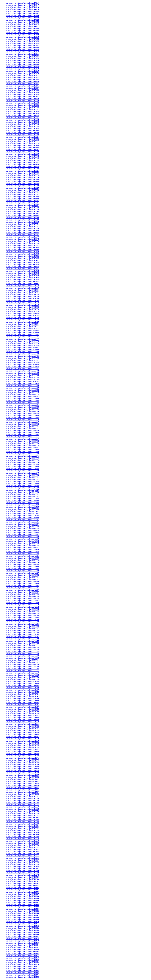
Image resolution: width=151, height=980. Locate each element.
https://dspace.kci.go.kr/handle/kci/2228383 (22, 481)
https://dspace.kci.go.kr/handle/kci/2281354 (22, 722)
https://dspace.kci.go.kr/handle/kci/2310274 (22, 875)
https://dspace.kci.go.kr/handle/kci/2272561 (22, 601)
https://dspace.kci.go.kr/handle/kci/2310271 (22, 869)
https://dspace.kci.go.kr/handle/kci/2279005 (22, 647)
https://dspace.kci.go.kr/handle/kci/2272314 (22, 541)
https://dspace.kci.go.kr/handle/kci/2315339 (22, 209)
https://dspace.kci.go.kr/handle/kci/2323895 (22, 377)
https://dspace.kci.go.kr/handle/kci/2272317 (22, 547)
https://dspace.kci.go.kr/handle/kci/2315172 (22, 77)
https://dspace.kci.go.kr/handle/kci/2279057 (22, 673)
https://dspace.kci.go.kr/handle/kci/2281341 (22, 694)
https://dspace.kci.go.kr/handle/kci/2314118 (22, 7)
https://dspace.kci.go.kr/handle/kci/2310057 (22, 807)
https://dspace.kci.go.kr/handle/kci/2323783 (22, 352)
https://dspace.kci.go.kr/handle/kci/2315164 (22, 60)
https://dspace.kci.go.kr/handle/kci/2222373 (22, 452)
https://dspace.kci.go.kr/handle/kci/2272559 (22, 596)
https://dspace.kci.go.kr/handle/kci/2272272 (22, 537)
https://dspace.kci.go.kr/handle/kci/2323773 (22, 311)
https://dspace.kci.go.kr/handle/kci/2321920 (22, 322)
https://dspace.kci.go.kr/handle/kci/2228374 (22, 462)
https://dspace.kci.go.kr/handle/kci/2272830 (22, 618)
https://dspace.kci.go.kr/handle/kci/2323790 (22, 367)
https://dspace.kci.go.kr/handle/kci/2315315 (22, 158)
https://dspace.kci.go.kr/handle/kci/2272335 (22, 586)
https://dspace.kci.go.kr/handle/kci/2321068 (22, 305)
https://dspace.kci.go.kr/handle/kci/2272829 (22, 615)
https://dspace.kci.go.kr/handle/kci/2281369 (22, 754)
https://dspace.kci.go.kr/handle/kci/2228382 (22, 479)
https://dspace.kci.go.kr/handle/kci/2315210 (22, 116)
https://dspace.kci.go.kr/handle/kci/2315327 (22, 184)
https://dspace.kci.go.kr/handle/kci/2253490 (22, 509)
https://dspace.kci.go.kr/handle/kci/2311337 (22, 894)
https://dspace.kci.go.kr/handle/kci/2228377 (22, 469)
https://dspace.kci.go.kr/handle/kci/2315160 (22, 52)
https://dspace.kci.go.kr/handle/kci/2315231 (22, 150)
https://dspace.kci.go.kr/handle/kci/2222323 (22, 388)
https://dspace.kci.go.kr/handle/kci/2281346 (22, 705)
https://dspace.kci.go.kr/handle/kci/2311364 (22, 951)
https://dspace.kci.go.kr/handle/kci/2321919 (22, 320)
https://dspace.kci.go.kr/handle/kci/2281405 (22, 788)
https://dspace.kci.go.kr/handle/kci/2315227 (22, 141)
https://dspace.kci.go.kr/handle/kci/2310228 (22, 820)
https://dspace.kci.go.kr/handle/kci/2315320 (22, 169)
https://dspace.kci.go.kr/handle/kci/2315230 (22, 148)
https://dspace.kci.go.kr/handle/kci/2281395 (22, 766)
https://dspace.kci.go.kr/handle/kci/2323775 (22, 335)
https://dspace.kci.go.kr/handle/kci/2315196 (22, 86)
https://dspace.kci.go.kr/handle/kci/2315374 (22, 230)
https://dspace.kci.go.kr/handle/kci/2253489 (22, 507)
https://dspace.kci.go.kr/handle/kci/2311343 (22, 907)
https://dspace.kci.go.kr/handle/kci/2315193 (22, 79)
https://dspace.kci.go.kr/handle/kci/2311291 (22, 881)
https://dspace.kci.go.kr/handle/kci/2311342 (22, 905)
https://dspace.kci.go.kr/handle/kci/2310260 (22, 845)
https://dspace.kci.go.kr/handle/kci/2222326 (22, 394)
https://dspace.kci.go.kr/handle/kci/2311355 (22, 932)
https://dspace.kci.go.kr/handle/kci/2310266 (22, 858)
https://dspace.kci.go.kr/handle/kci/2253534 (22, 518)
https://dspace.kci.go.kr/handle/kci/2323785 (22, 356)
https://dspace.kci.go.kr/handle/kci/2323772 (22, 330)
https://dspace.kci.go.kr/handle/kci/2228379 (22, 473)
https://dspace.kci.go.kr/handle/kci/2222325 (22, 392)
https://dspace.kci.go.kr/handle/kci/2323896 (22, 379)
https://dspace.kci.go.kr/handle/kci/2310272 (22, 871)
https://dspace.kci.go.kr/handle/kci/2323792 (22, 371)
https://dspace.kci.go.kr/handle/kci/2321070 (22, 309)
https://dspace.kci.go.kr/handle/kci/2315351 (22, 224)
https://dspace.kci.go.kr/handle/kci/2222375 (22, 456)
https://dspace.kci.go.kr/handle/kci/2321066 (22, 301)
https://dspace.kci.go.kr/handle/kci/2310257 (22, 839)
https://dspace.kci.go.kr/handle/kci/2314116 (22, 3)
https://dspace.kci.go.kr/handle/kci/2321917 (22, 316)
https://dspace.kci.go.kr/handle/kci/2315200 (22, 94)
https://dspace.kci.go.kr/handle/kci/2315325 (22, 179)
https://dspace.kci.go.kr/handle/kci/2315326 (22, 182)
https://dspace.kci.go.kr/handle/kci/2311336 (22, 892)
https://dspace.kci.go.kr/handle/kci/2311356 (22, 934)
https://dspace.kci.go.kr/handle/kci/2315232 (22, 152)
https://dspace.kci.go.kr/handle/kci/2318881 (22, 284)
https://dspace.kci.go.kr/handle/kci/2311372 (22, 968)
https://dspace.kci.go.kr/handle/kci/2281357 (22, 728)
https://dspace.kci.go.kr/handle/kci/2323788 (22, 362)
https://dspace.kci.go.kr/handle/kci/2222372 (22, 450)
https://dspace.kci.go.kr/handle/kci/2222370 (22, 445)
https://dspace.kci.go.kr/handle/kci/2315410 (22, 267)
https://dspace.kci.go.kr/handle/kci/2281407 (22, 792)
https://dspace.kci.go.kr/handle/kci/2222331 (22, 405)
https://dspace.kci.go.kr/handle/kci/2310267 (22, 860)
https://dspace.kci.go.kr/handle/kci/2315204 (22, 103)
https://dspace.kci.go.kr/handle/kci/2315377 (22, 237)
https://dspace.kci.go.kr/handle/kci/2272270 (22, 532)
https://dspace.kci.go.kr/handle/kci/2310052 (22, 796)
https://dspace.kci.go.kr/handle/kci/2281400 (22, 777)
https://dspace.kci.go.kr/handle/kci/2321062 (22, 292)
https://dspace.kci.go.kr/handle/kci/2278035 (22, 624)
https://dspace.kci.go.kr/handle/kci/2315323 (22, 175)
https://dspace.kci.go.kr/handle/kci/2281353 (22, 720)
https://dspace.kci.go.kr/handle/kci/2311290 (22, 879)
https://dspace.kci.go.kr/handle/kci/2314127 (22, 26)
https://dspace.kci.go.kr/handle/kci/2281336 (22, 683)
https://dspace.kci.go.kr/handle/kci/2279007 (22, 652)
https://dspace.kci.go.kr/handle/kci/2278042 (22, 639)
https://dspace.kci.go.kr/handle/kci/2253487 (22, 503)
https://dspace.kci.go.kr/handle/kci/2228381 (22, 477)
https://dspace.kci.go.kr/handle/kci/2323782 (22, 350)
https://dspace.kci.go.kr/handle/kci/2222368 (22, 441)
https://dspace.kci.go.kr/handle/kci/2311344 (22, 909)
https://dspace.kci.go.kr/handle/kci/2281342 (22, 696)
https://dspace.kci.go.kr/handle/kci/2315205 (22, 105)
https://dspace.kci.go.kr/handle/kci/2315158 (22, 48)
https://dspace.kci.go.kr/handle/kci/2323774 (22, 333)
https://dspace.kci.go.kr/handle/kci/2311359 (22, 941)
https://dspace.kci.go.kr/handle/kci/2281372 (22, 760)
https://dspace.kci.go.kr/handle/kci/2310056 (22, 805)
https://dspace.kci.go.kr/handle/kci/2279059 (22, 677)
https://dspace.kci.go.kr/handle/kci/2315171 (22, 75)
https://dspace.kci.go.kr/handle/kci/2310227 (22, 817)
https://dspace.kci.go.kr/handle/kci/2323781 (22, 347)
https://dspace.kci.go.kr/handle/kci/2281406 (22, 790)
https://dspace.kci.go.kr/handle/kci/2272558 (22, 594)
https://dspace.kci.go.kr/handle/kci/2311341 (22, 903)
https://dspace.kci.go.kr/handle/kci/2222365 (22, 435)
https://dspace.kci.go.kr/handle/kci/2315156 (22, 43)
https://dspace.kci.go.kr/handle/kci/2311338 (22, 896)
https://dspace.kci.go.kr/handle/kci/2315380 (22, 243)
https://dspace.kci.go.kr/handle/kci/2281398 (22, 773)
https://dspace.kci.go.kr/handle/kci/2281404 (22, 786)
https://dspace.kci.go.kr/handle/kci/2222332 (22, 407)
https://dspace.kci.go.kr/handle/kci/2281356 (22, 726)
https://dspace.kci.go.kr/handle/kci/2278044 (22, 643)
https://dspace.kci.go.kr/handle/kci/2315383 (22, 250)
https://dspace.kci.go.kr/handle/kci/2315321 (22, 171)
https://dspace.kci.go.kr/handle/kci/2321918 (22, 318)
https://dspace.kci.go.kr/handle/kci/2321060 (22, 288)
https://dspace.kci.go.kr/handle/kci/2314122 (22, 16)
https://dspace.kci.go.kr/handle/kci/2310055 (22, 803)
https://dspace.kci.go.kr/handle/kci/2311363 (22, 949)
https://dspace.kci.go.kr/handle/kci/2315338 (22, 207)
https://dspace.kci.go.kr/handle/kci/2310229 (22, 822)
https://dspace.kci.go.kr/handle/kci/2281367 (22, 749)
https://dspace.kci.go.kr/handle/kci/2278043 (22, 641)
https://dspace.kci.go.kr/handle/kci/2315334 (22, 199)
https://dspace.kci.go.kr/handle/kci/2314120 (22, 11)
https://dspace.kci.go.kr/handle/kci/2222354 (22, 411)
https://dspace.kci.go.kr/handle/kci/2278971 (22, 645)
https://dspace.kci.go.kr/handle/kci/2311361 (22, 945)
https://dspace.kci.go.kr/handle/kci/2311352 (22, 926)
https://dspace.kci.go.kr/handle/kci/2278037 (22, 628)
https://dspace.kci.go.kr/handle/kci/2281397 (22, 771)
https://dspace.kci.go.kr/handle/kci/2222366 (22, 437)
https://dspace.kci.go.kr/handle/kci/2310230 (22, 824)
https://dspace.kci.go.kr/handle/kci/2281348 (22, 709)
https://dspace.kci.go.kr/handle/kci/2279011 (22, 660)
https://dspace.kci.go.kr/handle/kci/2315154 (22, 39)
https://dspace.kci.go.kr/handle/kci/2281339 (22, 690)
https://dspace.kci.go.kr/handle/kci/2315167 (22, 67)
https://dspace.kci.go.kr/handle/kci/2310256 (22, 837)
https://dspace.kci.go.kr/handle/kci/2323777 (22, 339)
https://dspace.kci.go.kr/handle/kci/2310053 (22, 798)
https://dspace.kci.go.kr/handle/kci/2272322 (22, 558)
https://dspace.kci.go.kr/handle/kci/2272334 (22, 584)
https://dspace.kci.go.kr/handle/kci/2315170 (22, 73)
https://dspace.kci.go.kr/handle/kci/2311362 (22, 947)
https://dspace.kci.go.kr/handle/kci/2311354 (22, 930)
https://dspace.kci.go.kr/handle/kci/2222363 (22, 430)
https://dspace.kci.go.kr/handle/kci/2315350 (22, 222)
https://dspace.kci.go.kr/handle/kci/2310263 (22, 852)
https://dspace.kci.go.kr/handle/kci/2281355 (22, 724)
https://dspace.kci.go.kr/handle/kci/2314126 (22, 24)
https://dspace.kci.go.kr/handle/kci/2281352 (22, 718)
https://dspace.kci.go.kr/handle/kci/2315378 (22, 239)
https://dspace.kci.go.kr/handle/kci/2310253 (22, 830)
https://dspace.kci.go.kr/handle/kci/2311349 (22, 920)
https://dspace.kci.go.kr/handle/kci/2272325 (22, 564)
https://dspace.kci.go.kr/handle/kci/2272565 (22, 609)
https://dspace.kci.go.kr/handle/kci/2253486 (22, 501)
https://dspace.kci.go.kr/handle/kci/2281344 (22, 700)
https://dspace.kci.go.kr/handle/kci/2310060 (22, 813)
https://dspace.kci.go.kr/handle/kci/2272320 (22, 554)
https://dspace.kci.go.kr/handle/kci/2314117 (22, 5)
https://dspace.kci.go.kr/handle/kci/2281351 (22, 715)
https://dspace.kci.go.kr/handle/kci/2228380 (22, 475)
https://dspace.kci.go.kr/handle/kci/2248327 (22, 486)
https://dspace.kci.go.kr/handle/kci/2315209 (22, 113)
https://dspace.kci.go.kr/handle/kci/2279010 (22, 658)
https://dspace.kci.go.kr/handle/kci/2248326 (22, 484)
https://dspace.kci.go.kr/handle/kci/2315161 (22, 54)
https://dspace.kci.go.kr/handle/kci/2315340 (22, 211)
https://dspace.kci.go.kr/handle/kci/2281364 (22, 743)
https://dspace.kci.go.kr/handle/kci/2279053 (22, 664)
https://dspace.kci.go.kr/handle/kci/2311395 (22, 975)
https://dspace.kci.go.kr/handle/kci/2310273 (22, 873)
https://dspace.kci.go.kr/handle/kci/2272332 (22, 579)
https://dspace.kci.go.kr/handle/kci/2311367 (22, 958)
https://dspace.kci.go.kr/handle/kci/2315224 (22, 135)
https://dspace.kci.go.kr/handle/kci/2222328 (22, 398)
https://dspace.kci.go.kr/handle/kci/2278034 (22, 622)
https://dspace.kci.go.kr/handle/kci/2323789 (22, 364)
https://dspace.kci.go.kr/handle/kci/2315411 (22, 269)
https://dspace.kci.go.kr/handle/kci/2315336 (22, 203)
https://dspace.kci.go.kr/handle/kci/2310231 (22, 826)
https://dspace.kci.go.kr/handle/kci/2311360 (22, 943)
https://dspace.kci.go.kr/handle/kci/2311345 (22, 911)
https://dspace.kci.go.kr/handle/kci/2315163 (22, 58)
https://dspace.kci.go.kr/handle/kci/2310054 (22, 800)
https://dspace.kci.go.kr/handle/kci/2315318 (22, 165)
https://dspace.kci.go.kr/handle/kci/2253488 (22, 505)
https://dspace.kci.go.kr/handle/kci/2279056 (22, 671)
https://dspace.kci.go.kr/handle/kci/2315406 (22, 258)
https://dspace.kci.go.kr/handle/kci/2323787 (22, 360)
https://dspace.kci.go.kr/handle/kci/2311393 (22, 971)
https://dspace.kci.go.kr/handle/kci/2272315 (22, 543)
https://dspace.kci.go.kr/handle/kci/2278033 (22, 620)
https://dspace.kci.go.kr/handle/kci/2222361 (22, 426)
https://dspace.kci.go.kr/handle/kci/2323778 (22, 341)
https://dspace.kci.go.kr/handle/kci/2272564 (22, 607)
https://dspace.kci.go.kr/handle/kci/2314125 (22, 22)
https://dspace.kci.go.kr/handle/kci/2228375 (22, 464)
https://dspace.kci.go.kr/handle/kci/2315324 (22, 177)
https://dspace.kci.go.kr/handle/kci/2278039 (22, 632)
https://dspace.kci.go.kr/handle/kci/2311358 (22, 939)
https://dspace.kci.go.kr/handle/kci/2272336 (22, 588)
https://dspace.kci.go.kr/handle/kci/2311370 (22, 964)
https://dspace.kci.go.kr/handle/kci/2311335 (22, 890)
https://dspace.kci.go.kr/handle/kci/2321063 (22, 294)
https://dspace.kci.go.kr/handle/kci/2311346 (22, 913)
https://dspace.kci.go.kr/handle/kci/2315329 (22, 188)
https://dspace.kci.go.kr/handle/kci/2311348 (22, 917)
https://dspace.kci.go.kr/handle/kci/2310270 (22, 866)
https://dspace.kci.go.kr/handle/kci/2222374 (22, 454)
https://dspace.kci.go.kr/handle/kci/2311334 (22, 888)
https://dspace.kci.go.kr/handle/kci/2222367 (22, 439)
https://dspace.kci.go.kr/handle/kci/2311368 (22, 960)
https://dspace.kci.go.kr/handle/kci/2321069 (22, 307)
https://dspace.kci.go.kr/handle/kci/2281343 (22, 698)
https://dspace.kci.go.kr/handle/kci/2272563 (22, 605)
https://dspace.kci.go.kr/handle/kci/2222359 (22, 422)
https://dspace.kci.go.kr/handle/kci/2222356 (22, 416)
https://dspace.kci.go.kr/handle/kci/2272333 (22, 581)
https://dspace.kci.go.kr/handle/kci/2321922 (22, 326)
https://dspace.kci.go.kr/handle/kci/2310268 (22, 862)
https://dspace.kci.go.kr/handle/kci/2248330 (22, 492)
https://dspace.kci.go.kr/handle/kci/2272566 (22, 611)
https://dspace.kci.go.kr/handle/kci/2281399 (22, 775)
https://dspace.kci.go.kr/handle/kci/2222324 (22, 390)
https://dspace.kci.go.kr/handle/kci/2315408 (22, 262)
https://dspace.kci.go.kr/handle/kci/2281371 (22, 758)
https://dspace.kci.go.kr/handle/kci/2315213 (22, 122)
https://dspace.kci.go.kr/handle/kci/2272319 (22, 552)
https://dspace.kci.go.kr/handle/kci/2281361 (22, 737)
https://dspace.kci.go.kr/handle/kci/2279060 (22, 679)
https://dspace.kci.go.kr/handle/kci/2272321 (22, 556)
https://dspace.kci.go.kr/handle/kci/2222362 (22, 428)
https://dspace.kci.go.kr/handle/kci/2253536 (22, 522)
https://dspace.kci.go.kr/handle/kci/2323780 (22, 345)
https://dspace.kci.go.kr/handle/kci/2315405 (22, 256)
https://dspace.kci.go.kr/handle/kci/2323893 (22, 373)
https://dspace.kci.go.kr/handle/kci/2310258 (22, 841)
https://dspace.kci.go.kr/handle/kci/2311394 (22, 973)
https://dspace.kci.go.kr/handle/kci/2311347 (22, 915)
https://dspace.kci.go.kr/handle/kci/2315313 (22, 154)
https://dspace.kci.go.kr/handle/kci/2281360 (22, 735)
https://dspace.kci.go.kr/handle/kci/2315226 (22, 139)
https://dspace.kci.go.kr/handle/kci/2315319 (22, 167)
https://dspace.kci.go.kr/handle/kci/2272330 (22, 575)
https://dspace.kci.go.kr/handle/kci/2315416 (22, 279)
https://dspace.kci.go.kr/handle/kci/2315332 (22, 194)
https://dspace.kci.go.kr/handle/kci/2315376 (22, 235)
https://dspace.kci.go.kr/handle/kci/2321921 (22, 324)
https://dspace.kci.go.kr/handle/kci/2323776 (22, 337)
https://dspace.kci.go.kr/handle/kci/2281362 (22, 739)
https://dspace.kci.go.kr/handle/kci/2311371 (22, 966)
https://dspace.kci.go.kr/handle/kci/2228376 (22, 467)
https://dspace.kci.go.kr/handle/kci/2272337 (22, 590)
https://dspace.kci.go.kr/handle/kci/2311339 (22, 898)
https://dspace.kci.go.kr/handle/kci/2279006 (22, 649)
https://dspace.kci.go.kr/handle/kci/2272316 (22, 545)
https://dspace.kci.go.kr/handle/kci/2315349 (22, 220)
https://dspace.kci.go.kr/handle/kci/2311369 (22, 962)
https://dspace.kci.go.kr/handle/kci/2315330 (22, 190)
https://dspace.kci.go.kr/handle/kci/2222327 (22, 396)
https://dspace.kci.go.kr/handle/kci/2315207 (22, 109)
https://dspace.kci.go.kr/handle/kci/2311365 (22, 954)
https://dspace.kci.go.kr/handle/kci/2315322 (22, 173)
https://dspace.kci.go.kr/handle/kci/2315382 (22, 247)
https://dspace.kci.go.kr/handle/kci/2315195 (22, 84)
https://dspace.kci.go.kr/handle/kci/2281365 (22, 745)
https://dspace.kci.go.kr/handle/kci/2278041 (22, 637)
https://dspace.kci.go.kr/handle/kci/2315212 (22, 120)
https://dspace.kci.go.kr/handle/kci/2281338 (22, 688)
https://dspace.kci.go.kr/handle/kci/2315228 (22, 143)
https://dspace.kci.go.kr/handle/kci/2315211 (22, 118)
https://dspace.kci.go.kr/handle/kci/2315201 (22, 96)
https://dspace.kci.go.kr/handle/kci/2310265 (22, 856)
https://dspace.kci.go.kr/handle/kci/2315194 (22, 82)
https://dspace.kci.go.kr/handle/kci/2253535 (22, 520)
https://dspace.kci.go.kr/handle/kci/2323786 (22, 358)
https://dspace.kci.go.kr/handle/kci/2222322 (22, 386)
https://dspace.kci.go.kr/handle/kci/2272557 (22, 592)
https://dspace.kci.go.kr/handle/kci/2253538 (22, 526)
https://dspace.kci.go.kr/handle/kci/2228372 (22, 458)
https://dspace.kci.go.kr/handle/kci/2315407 (22, 260)
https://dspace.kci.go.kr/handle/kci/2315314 (22, 156)
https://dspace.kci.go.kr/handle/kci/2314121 (22, 14)
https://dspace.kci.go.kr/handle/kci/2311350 (22, 922)
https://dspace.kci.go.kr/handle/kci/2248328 (22, 488)
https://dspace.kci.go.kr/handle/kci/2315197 (22, 88)
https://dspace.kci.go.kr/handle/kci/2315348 (22, 218)
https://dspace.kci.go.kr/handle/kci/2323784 (22, 354)
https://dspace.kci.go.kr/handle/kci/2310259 (22, 843)
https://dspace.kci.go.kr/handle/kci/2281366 (22, 747)
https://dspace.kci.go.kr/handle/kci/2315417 (22, 282)
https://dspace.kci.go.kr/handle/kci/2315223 (22, 133)
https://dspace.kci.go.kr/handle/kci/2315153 (22, 37)
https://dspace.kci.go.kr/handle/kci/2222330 (22, 403)
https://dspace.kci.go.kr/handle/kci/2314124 (22, 20)
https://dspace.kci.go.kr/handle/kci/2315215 (22, 126)
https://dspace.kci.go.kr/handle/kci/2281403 (22, 783)
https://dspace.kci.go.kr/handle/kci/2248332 (22, 496)
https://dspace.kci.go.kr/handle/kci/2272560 (22, 598)
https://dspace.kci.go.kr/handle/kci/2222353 (22, 409)
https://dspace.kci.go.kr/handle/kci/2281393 (22, 762)
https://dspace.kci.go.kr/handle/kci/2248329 (22, 490)
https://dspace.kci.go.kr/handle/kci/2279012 (22, 662)
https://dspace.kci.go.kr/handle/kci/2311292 (22, 883)
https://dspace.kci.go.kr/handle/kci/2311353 (22, 928)
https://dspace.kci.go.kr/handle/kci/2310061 (22, 815)
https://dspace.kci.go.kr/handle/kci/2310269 (22, 864)
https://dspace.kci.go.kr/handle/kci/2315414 (22, 275)
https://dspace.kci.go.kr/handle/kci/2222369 (22, 443)
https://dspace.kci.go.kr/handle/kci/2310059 (22, 811)
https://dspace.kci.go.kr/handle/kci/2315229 (22, 145)
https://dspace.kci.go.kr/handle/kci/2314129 (22, 31)
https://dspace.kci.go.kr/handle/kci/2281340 (22, 692)
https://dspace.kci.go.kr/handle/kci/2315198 (22, 90)
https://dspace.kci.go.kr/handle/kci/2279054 (22, 666)
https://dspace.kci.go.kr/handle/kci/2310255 (22, 834)
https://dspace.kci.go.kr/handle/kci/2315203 (22, 101)
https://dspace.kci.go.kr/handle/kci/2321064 (22, 296)
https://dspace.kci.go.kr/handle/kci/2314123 (22, 18)
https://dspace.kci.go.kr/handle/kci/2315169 (22, 71)
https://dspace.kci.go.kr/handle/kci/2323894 (22, 375)
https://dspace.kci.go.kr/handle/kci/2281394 (22, 764)
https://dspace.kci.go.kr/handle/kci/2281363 (22, 741)
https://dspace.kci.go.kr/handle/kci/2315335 (22, 201)
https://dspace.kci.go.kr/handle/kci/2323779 (22, 343)
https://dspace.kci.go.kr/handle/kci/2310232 (22, 828)
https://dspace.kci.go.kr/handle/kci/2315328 (22, 186)
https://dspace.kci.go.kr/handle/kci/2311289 (22, 877)
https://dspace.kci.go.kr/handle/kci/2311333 (22, 886)
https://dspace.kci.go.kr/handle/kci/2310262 (22, 849)
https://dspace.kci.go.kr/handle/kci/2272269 (22, 530)
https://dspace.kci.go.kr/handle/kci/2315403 (22, 252)
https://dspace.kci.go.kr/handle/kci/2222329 (22, 401)
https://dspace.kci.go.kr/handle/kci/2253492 (22, 513)
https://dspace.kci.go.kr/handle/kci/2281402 (22, 781)
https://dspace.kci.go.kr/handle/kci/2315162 (22, 56)
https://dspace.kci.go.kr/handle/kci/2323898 (22, 384)
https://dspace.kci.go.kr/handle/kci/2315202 (22, 99)
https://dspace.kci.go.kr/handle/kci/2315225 (22, 137)
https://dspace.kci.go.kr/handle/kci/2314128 (22, 28)
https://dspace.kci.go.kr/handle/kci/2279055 (22, 669)
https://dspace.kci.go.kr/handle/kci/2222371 (22, 447)
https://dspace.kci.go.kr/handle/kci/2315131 (22, 33)
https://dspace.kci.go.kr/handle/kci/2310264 (22, 854)
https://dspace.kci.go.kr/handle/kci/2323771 (22, 328)
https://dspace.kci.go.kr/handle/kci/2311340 (22, 900)
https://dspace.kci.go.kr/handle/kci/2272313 (22, 539)
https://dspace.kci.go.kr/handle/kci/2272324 (22, 562)
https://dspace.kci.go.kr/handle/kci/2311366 (22, 956)
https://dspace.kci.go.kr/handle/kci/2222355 (22, 413)
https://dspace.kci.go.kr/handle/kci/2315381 (22, 245)
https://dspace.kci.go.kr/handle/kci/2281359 (22, 732)
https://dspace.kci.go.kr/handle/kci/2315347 (22, 216)
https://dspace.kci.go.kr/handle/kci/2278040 (22, 635)
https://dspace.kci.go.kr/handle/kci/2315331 (22, 192)
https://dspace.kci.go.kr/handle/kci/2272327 (22, 569)
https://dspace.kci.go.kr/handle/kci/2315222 (22, 131)
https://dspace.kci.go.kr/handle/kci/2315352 (22, 226)
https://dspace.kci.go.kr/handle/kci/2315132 (22, 35)
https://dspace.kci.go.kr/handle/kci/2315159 (22, 50)
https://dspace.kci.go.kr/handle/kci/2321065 (22, 299)
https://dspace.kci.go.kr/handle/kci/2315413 (22, 273)
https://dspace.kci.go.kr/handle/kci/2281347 (22, 707)
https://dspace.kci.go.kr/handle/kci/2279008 (22, 654)
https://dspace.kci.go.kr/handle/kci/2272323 (22, 560)
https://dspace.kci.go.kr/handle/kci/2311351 (22, 924)
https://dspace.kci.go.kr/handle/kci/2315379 (22, 241)
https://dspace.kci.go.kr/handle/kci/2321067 (22, 303)
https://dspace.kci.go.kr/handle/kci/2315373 (22, 228)
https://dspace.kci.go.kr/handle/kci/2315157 (22, 45)
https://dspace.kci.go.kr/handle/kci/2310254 (22, 832)
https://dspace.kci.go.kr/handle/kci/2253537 (22, 524)
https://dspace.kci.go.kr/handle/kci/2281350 (22, 713)
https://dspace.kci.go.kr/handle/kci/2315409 (22, 264)
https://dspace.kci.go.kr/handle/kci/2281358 (22, 730)
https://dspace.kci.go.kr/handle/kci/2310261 (22, 847)
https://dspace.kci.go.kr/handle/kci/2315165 (22, 62)
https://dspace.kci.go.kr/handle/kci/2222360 (22, 424)
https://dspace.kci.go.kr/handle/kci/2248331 (22, 494)
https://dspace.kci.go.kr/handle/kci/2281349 (22, 711)
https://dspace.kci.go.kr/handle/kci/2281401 (22, 779)
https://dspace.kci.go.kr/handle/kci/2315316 (22, 160)
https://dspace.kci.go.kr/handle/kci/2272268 (22, 528)
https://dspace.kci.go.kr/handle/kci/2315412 (22, 271)
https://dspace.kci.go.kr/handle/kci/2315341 (22, 213)
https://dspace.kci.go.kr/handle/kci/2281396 (22, 769)
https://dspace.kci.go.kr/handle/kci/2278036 (22, 626)
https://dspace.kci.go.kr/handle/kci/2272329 (22, 573)
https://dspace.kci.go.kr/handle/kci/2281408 (22, 794)
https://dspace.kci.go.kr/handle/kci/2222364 (22, 433)
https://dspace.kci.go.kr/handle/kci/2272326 (22, 567)
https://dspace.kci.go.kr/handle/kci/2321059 (22, 286)
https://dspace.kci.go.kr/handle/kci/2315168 (22, 69)
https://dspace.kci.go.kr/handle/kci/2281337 (22, 686)
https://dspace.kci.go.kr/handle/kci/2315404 (22, 254)
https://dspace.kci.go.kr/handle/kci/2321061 (22, 290)
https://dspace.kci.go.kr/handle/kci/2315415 (22, 277)
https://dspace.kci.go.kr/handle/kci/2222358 (22, 420)
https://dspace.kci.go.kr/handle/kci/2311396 (22, 977)
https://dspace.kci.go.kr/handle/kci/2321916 (22, 313)
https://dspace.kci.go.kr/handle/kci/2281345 (22, 703)
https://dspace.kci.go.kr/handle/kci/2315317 (22, 162)
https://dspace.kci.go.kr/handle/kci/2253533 (22, 515)
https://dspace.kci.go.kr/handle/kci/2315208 (22, 111)
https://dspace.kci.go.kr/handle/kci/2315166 (22, 65)
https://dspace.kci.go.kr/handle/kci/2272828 (22, 613)
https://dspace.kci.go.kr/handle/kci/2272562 (22, 603)
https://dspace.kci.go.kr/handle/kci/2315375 (22, 233)
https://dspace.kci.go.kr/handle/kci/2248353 (22, 498)
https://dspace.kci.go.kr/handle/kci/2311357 (22, 937)
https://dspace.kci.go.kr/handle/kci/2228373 (22, 460)
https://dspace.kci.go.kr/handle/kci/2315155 (22, 41)
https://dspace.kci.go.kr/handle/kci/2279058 (22, 675)
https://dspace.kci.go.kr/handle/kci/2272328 (22, 571)
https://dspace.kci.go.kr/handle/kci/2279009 (22, 656)
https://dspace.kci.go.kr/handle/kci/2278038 (22, 630)
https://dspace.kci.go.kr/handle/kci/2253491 (22, 511)
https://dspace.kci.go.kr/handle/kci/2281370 (22, 756)
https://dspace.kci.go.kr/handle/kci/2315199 (22, 92)
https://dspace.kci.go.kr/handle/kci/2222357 (22, 418)
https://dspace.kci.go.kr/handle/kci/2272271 (22, 535)
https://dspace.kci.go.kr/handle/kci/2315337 (22, 205)
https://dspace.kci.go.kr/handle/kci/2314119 (22, 9)
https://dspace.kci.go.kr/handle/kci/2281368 (22, 752)
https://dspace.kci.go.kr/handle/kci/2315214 (22, 124)
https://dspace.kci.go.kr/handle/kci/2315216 (22, 128)
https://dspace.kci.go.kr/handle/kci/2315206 (22, 107)
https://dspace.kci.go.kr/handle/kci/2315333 (22, 196)
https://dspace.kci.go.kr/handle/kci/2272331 (22, 577)
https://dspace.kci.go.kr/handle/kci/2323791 (22, 369)
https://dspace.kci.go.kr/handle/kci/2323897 (22, 381)
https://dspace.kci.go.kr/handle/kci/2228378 (22, 471)
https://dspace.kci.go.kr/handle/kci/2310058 (22, 809)
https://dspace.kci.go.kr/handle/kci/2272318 (22, 549)
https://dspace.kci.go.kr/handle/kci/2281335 (22, 681)
